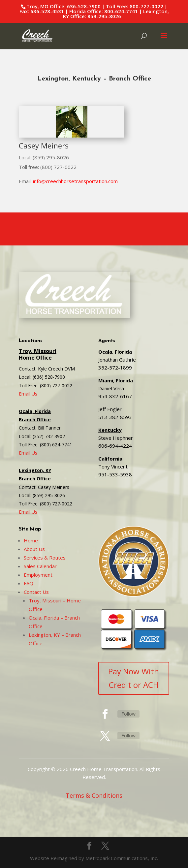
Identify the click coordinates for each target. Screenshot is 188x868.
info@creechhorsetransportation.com (75, 181)
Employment (38, 575)
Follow (128, 714)
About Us (34, 549)
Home (31, 540)
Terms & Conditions (94, 795)
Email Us (28, 394)
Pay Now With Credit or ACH (134, 678)
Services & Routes (45, 558)
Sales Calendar (40, 566)
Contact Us (36, 592)
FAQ (29, 583)
